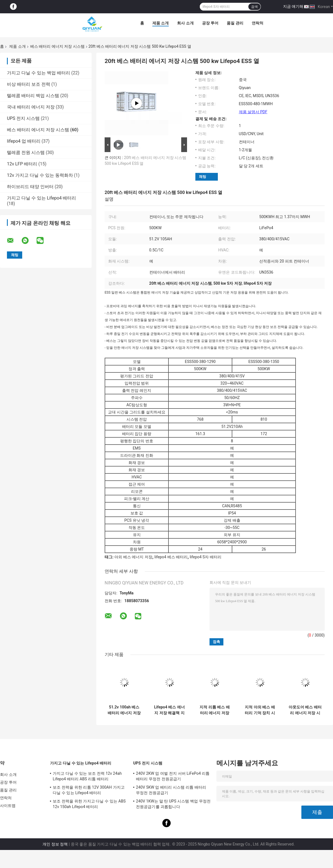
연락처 (258, 23)
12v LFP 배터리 (22, 164)
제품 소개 (161, 23)
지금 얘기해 (293, 6)
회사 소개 (185, 23)
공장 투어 (210, 23)
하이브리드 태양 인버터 (30, 187)
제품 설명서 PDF (253, 112)
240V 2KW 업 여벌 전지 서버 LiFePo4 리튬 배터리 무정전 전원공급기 (173, 776)
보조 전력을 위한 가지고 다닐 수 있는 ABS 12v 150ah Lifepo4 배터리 (89, 804)
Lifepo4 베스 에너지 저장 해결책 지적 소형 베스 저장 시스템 (169, 710)
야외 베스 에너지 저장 (133, 557)
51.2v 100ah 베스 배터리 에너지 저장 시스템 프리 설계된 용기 (124, 710)
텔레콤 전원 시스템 (26, 152)
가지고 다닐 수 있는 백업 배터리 (39, 73)
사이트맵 (8, 806)
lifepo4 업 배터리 (24, 141)
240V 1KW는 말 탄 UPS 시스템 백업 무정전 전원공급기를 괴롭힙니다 (173, 804)
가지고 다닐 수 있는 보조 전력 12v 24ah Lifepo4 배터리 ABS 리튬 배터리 (87, 776)
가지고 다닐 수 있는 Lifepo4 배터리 (41, 198)
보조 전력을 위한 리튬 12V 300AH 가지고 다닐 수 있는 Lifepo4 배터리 (89, 790)
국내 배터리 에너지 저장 (31, 107)
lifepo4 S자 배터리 (206, 557)
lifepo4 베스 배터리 (171, 557)
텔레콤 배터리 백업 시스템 (33, 96)
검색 (254, 7)
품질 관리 (235, 23)
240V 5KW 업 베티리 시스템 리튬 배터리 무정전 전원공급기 (171, 790)
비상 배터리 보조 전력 (29, 84)
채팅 (203, 177)
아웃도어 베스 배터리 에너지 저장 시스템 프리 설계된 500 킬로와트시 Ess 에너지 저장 (305, 710)
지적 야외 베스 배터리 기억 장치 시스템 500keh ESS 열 (260, 710)
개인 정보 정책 (55, 844)
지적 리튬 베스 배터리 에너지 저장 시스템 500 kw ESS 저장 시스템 (215, 710)
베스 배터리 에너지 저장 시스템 (57, 46)
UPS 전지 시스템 (23, 118)
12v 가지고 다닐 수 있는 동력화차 (40, 175)
